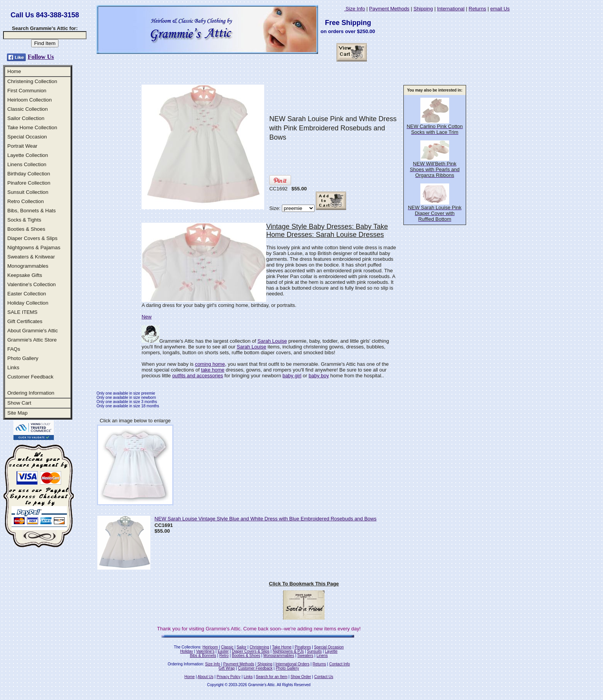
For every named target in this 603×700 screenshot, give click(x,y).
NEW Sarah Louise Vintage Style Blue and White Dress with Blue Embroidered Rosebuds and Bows (266, 519)
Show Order (301, 677)
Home (14, 71)
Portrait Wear (22, 146)
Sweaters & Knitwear (31, 257)
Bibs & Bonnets (203, 656)
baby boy (319, 376)
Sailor (242, 647)
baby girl (292, 376)
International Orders (292, 664)
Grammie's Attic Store (32, 340)
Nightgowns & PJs (288, 651)
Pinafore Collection (29, 183)
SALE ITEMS (22, 312)
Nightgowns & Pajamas (34, 247)
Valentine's (205, 651)
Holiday (186, 651)
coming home (210, 364)
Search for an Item (272, 677)
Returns (478, 9)
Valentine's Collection (32, 284)
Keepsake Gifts (25, 275)
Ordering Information (31, 393)
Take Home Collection (32, 127)
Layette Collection (28, 155)
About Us (206, 677)
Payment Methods (389, 9)
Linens (322, 656)
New (147, 317)
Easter (223, 651)
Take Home (282, 647)
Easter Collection (27, 294)
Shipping (423, 9)
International (451, 9)
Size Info (355, 9)
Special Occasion (27, 137)
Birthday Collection (29, 174)
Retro (224, 656)
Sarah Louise (272, 341)
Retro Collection (26, 201)
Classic (227, 647)
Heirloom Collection (30, 100)
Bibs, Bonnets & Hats (32, 211)
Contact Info (340, 664)
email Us (500, 9)
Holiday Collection (28, 303)
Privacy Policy (228, 677)
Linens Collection (27, 164)
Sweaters (305, 656)
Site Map (17, 413)
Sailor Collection (26, 118)
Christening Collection (32, 81)
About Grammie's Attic (32, 331)
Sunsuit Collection (28, 192)
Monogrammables (28, 266)
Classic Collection (27, 109)
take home (213, 370)
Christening (259, 647)
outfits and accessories (198, 376)
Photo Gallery (23, 358)
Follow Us (41, 57)
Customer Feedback (30, 377)
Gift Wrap (227, 668)
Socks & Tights (24, 220)
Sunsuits (314, 651)
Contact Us (324, 677)
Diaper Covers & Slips (32, 238)
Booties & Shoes (26, 229)
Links (13, 367)
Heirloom (210, 647)
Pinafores (303, 647)
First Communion (27, 91)
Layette (331, 651)
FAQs (14, 349)
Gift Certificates (25, 321)
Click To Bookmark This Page (304, 584)
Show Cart (19, 403)
